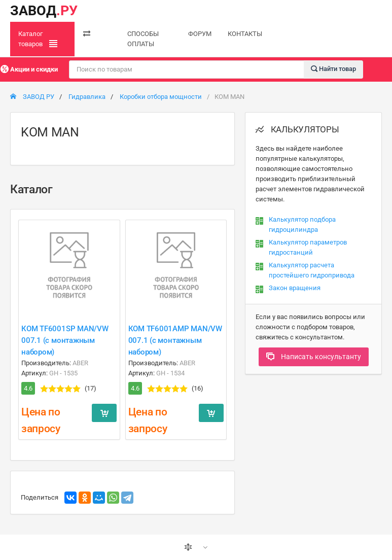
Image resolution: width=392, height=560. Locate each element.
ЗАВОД (44, 11)
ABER (80, 363)
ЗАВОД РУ (32, 97)
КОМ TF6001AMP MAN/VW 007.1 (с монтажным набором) (175, 340)
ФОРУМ (200, 34)
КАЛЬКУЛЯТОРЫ (297, 129)
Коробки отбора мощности (161, 97)
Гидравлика (87, 97)
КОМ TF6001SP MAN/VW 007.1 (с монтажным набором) (65, 340)
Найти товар (333, 69)
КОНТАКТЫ (245, 34)
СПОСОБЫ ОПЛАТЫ (143, 39)
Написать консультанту (314, 357)
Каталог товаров (38, 39)
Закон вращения (295, 288)
